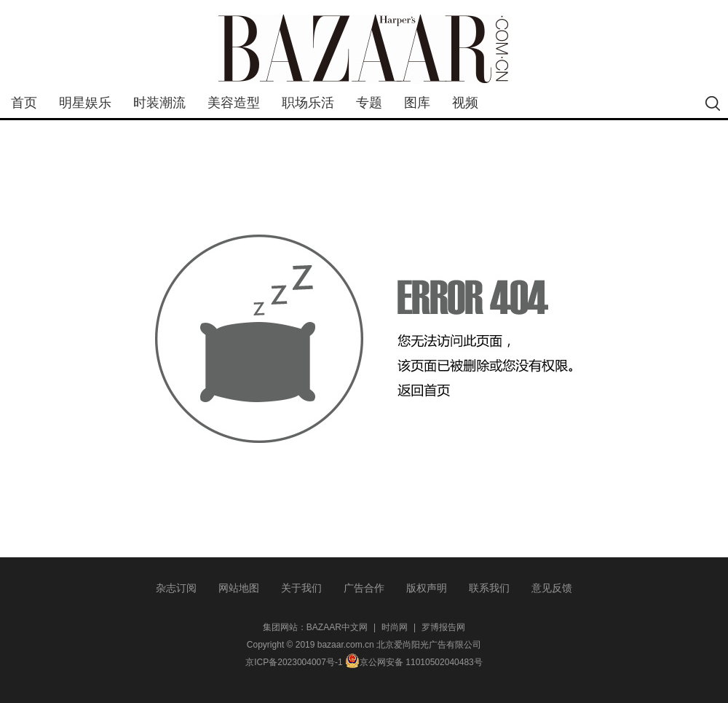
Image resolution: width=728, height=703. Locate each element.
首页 (24, 103)
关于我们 (301, 588)
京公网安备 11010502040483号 (414, 662)
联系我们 (489, 588)
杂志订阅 (176, 588)
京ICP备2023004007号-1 (294, 662)
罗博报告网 (443, 627)
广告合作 (364, 588)
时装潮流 (159, 103)
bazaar (364, 49)
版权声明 (427, 588)
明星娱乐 (85, 103)
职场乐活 (308, 103)
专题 (369, 103)
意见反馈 (552, 588)
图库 (417, 103)
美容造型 (234, 103)
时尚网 (395, 627)
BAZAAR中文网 (337, 627)
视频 (465, 103)
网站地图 (239, 588)
